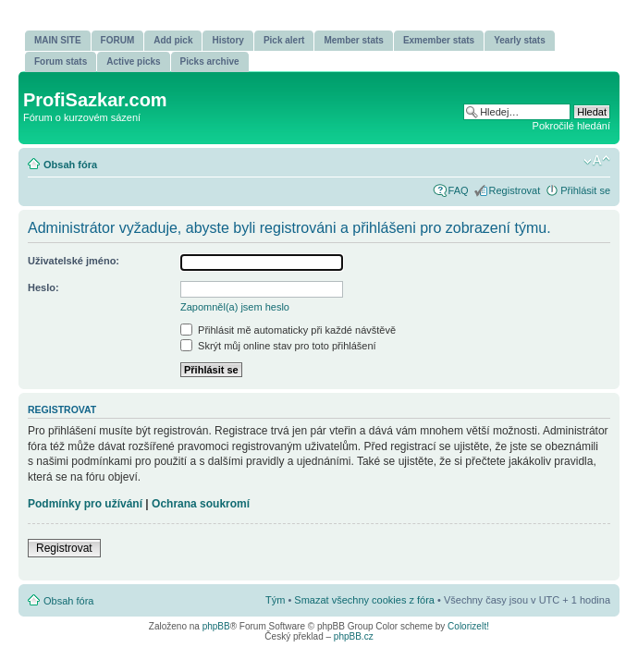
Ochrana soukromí (201, 504)
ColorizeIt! (468, 626)
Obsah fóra (70, 165)
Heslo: (43, 287)
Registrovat (515, 190)
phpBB (216, 626)
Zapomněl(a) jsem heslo (235, 307)
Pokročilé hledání (571, 126)
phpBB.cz (354, 636)
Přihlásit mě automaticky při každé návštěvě (288, 330)
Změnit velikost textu (597, 161)
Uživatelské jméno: (74, 261)
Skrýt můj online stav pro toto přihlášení (278, 346)
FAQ (459, 190)
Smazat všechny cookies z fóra (364, 600)
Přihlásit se (585, 190)
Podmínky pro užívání (85, 504)
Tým (275, 600)
